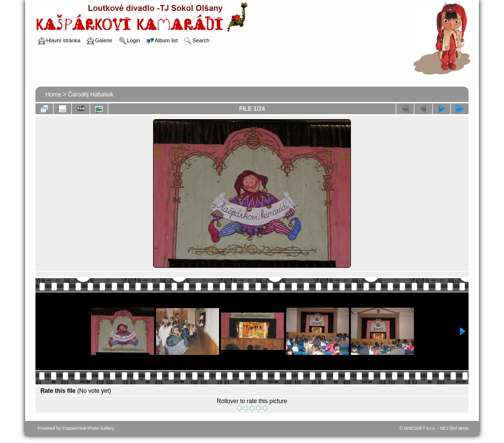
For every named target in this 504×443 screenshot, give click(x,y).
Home (53, 95)
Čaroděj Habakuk (91, 95)
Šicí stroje (459, 428)
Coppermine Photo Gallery (88, 428)
